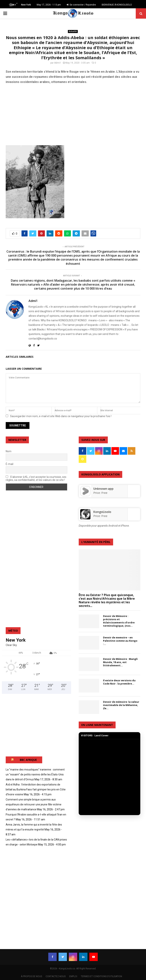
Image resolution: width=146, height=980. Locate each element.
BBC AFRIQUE (28, 760)
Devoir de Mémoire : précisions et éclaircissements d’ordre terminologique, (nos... (119, 621)
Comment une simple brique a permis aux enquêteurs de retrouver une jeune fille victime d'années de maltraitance (34, 804)
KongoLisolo (102, 512)
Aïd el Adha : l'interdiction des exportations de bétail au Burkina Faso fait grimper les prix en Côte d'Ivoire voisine (36, 789)
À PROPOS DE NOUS (31, 976)
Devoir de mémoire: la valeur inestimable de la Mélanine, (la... (121, 705)
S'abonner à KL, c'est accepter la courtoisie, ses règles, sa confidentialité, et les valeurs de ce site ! (36, 478)
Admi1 (58, 63)
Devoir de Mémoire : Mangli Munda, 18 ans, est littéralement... (120, 662)
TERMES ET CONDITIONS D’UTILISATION (101, 976)
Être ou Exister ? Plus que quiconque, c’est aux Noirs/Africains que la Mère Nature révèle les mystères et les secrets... (107, 600)
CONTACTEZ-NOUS (56, 976)
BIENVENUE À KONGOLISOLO (117, 5)
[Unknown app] (85, 495)
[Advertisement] (73, 114)
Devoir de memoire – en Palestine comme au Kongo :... (120, 641)
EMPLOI (73, 976)
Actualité (73, 31)
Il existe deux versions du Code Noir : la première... (119, 682)
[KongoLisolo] (85, 518)
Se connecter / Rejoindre (81, 5)
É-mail (10, 464)
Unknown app (103, 489)
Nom (9, 451)
